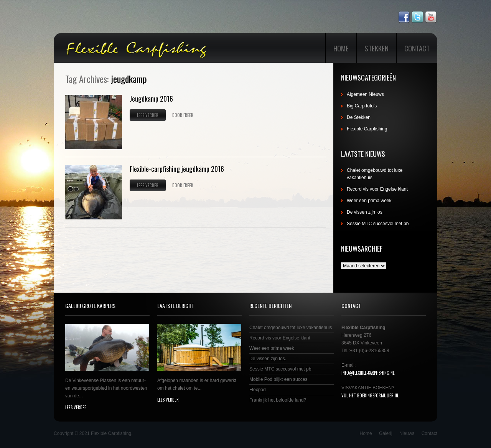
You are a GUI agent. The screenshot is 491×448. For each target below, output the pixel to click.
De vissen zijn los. (365, 212)
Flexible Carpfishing (367, 129)
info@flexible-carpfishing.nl (368, 373)
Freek (188, 115)
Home (341, 48)
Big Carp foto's (362, 106)
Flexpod (258, 390)
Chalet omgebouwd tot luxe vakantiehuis (291, 328)
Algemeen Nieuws (365, 94)
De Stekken (359, 117)
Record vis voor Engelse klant (377, 189)
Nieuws (407, 433)
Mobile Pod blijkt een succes (278, 379)
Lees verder (148, 115)
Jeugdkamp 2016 (151, 99)
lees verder (76, 407)
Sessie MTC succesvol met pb (378, 224)
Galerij (386, 433)
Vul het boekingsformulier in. (370, 395)
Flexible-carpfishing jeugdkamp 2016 (177, 169)
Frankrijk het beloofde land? (278, 400)
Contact (417, 48)
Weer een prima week (369, 201)
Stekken (376, 48)
